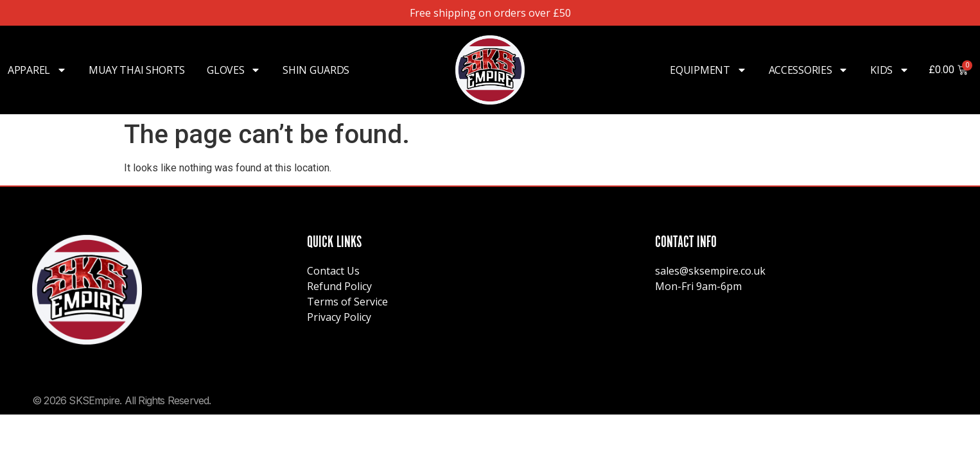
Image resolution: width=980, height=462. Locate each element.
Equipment (708, 70)
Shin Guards (316, 70)
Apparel (37, 70)
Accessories (809, 70)
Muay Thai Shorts (137, 70)
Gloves (234, 70)
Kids (890, 70)
